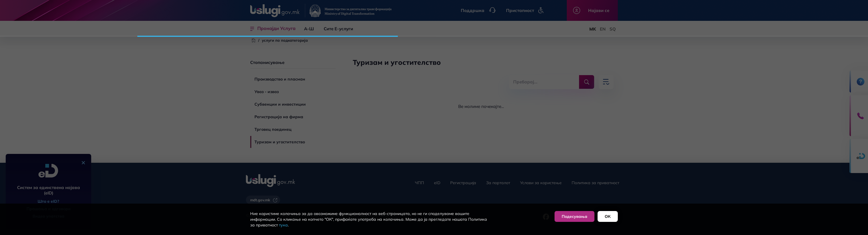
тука (283, 225)
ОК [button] (608, 216)
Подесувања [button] (574, 216)
